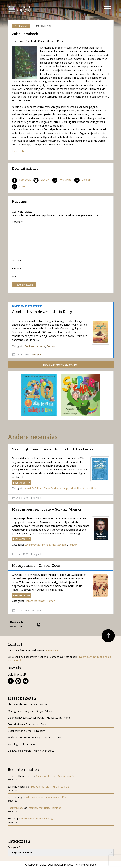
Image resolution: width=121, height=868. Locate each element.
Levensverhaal (33, 545)
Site (14, 276)
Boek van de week (35, 346)
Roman (51, 346)
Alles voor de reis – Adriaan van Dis (27, 704)
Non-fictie (91, 488)
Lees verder (21, 483)
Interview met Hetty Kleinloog (45, 808)
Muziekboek (77, 488)
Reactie (17, 222)
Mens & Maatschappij (57, 488)
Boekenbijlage (16, 808)
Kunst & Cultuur (34, 488)
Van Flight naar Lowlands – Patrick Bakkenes (53, 449)
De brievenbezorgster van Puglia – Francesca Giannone (39, 718)
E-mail (16, 269)
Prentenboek (21, 26)
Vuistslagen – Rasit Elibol (21, 744)
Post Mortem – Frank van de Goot (27, 724)
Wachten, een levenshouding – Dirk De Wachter (35, 737)
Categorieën (14, 847)
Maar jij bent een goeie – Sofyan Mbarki (47, 509)
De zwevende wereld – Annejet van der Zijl (32, 751)
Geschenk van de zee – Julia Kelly (42, 312)
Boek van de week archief (61, 365)
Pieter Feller (19, 151)
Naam (16, 261)
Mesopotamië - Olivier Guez (36, 565)
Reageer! (37, 354)
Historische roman (35, 601)
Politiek (73, 545)
